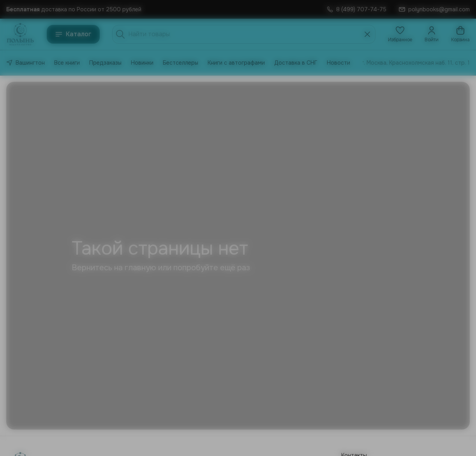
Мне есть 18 (204, 247)
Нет (272, 247)
